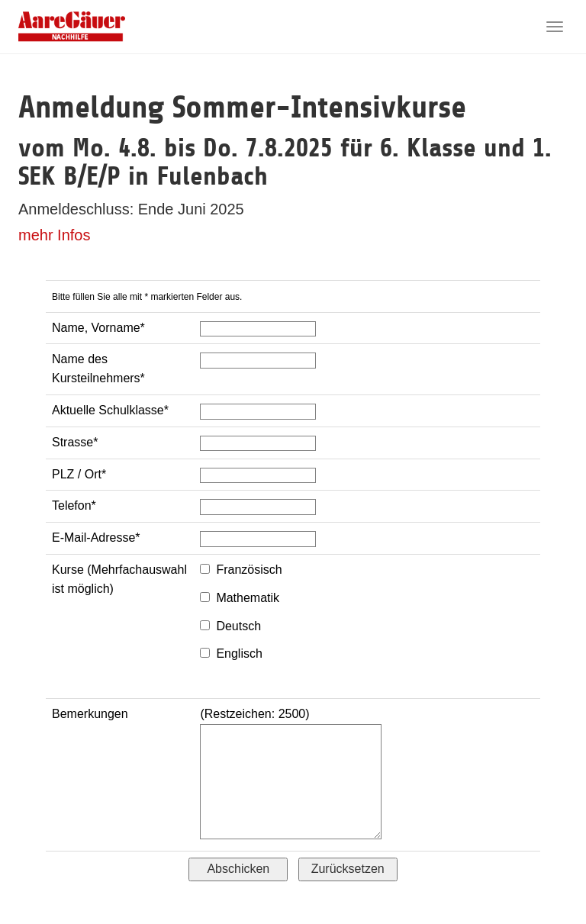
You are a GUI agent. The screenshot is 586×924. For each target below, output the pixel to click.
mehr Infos (54, 235)
